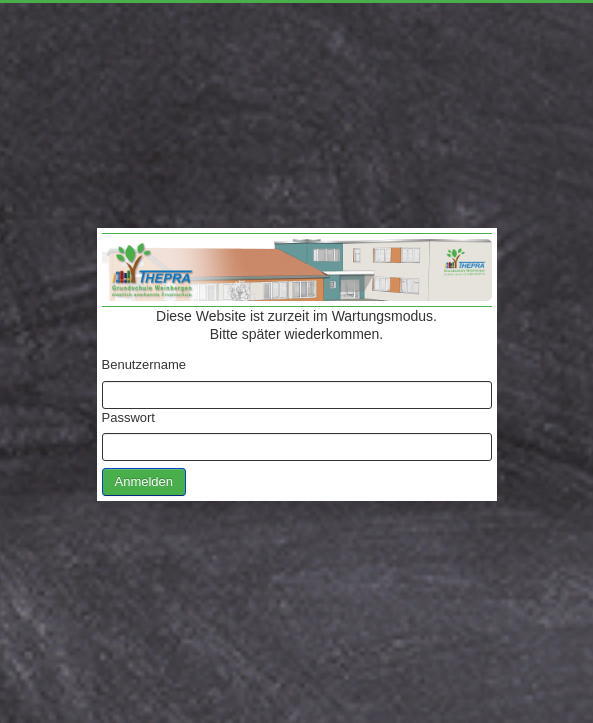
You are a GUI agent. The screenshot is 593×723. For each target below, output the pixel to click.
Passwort (128, 417)
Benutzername (144, 364)
